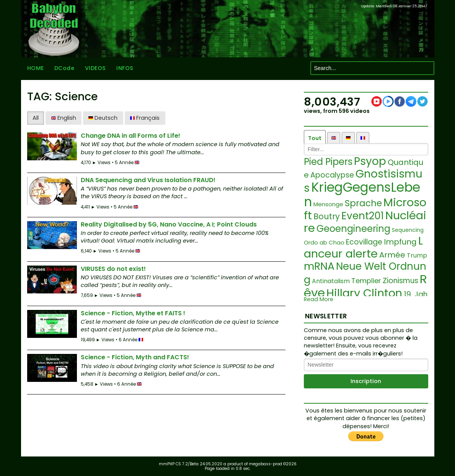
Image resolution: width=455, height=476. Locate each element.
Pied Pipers (328, 162)
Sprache (363, 203)
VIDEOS (95, 68)
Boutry (327, 216)
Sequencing (408, 230)
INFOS (125, 68)
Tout (315, 138)
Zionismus (400, 281)
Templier (366, 281)
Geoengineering (353, 229)
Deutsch (103, 118)
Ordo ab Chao (324, 242)
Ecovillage (364, 242)
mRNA (319, 266)
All (36, 118)
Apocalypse (332, 175)
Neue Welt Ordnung (365, 273)
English (64, 118)
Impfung (400, 242)
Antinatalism (331, 281)
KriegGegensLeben (362, 195)
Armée (392, 255)
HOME (36, 68)
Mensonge (328, 204)
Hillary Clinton (364, 293)
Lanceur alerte (363, 247)
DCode (64, 68)
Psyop (370, 161)
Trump (417, 255)
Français (145, 118)
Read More (319, 299)
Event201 (363, 216)
